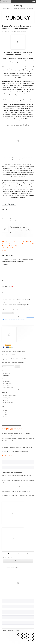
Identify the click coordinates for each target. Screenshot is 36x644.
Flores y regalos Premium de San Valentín (13, 363)
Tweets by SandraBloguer (12, 567)
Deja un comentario (21, 32)
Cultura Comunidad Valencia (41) (11, 389)
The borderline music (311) (10, 401)
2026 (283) (6, 409)
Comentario (5, 264)
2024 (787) (6, 413)
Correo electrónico (7, 286)
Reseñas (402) (7, 397)
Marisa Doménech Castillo (8, 486)
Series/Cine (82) (7, 385)
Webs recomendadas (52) (9, 387)
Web (3, 292)
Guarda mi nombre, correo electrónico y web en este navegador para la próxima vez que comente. (16, 301)
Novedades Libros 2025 (8, 355)
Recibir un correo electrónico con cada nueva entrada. (18, 310)
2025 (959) (6, 411)
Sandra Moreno (5, 32)
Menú (34, 1)
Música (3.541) (7, 382)
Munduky (18, 6)
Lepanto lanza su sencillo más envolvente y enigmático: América (17, 448)
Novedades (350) (7, 399)
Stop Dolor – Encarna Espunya (23, 492)
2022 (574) (6, 416)
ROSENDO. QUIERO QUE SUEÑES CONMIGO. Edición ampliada (17, 444)
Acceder (18, 630)
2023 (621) (6, 414)
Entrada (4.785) (7, 373)
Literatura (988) (7, 383)
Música (22, 218)
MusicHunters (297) (8, 403)
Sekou (3, 481)
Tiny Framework (10, 630)
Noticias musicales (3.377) (10, 395)
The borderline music (11, 221)
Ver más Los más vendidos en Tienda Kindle (12, 425)
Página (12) (6, 375)
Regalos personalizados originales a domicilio (14, 359)
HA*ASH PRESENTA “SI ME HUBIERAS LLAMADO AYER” (15, 451)
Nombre (5, 281)
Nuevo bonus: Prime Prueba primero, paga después (13, 351)
